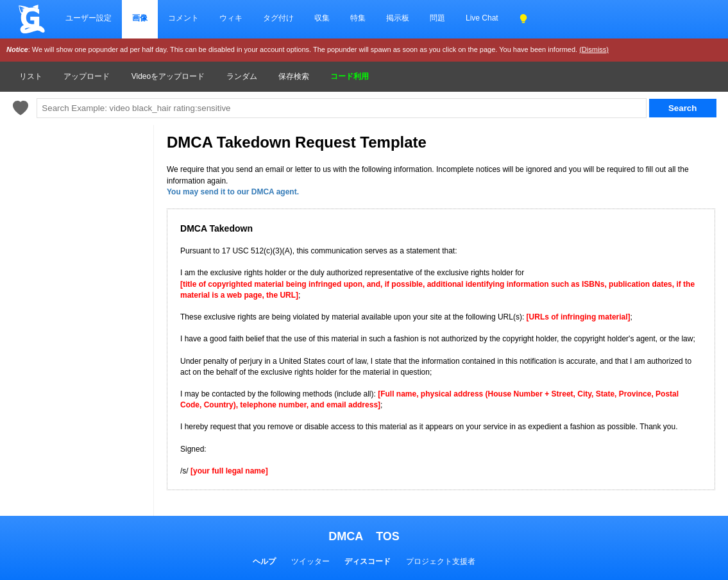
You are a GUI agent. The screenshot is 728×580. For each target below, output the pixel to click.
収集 (322, 18)
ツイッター (310, 561)
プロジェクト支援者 (441, 561)
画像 (140, 18)
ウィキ (231, 18)
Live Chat (482, 18)
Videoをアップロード (168, 76)
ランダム (242, 76)
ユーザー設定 (89, 18)
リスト (31, 76)
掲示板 (398, 18)
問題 (437, 18)
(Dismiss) (594, 49)
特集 (358, 18)
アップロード (87, 76)
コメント (183, 18)
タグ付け (278, 18)
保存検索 (294, 76)
